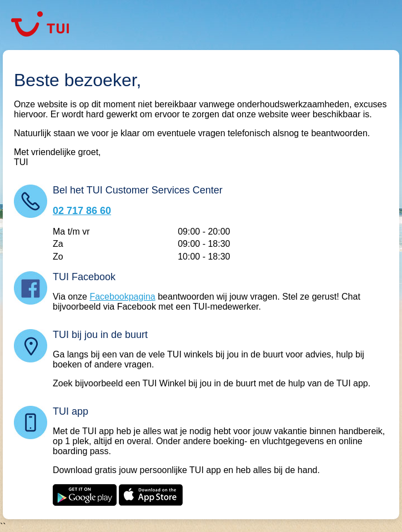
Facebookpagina (122, 297)
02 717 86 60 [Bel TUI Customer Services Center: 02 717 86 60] (82, 211)
